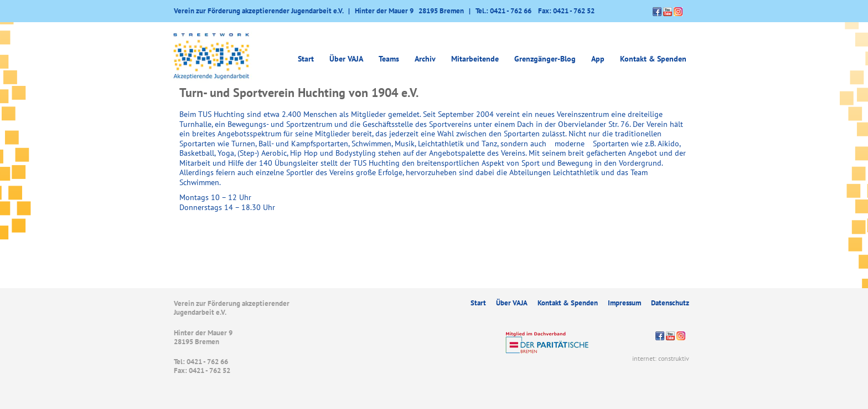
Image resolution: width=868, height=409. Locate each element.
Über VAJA (346, 59)
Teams (389, 59)
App (598, 59)
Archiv (425, 59)
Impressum (624, 303)
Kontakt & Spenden (653, 59)
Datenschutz (670, 303)
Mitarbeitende (475, 59)
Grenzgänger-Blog (545, 59)
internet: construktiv (661, 358)
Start (306, 59)
